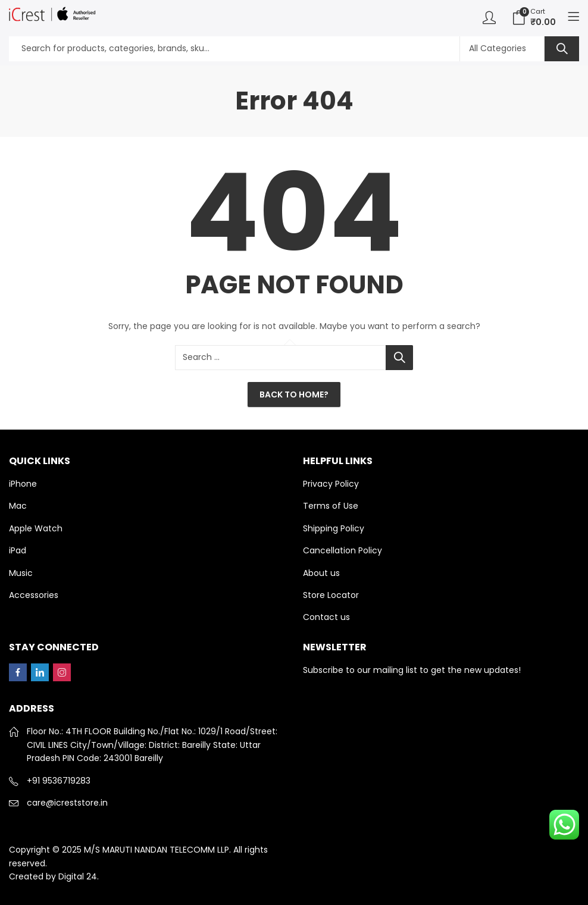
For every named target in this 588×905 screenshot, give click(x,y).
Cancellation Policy (343, 550)
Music (21, 573)
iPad (18, 550)
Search (562, 49)
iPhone (23, 484)
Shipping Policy (334, 528)
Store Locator (331, 595)
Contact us (326, 617)
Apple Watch (36, 528)
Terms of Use (331, 506)
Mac (18, 506)
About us (321, 573)
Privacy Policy (331, 484)
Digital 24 (78, 876)
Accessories (34, 595)
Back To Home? (294, 394)
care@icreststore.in (67, 803)
